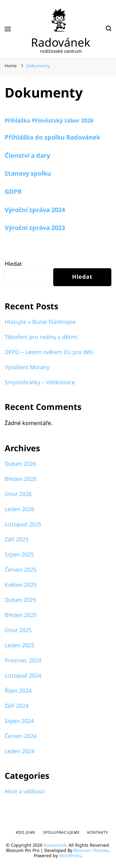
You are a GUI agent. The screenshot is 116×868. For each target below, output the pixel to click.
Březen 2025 (21, 615)
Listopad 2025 (23, 524)
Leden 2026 (19, 509)
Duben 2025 (20, 600)
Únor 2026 (18, 494)
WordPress (70, 855)
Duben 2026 (20, 464)
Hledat (13, 264)
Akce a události (25, 791)
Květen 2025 (21, 585)
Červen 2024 (21, 736)
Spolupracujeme (61, 832)
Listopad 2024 (23, 675)
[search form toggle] (109, 29)
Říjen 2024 (18, 691)
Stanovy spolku (28, 173)
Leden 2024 (19, 751)
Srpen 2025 (19, 554)
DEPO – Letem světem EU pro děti (49, 352)
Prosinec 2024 (23, 660)
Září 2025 (17, 539)
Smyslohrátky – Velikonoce (40, 382)
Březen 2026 (21, 479)
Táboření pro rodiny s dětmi (41, 337)
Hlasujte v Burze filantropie (40, 322)
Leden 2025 (19, 645)
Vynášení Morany (27, 367)
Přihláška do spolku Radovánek (52, 137)
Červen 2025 (21, 570)
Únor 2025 (18, 630)
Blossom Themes (91, 850)
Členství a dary (27, 155)
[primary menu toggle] (8, 29)
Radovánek (61, 42)
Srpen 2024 (19, 721)
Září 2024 (17, 706)
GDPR (13, 192)
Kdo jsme (26, 832)
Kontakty (98, 832)
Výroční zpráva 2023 (35, 228)
